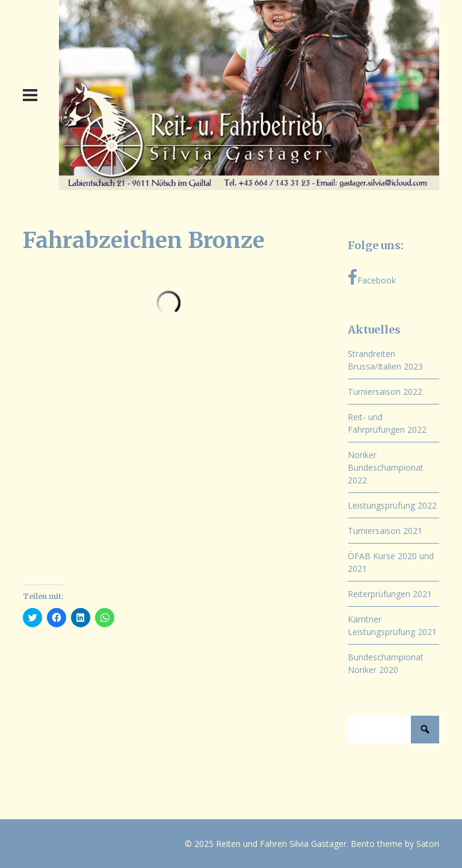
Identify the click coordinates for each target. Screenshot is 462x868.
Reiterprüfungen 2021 (390, 594)
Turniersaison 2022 (385, 392)
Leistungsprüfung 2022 (392, 505)
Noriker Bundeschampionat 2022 (386, 467)
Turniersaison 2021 (385, 531)
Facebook (372, 277)
